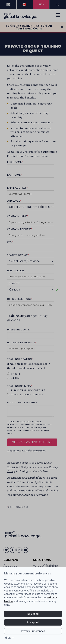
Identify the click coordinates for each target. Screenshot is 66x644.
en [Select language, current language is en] (9, 638)
